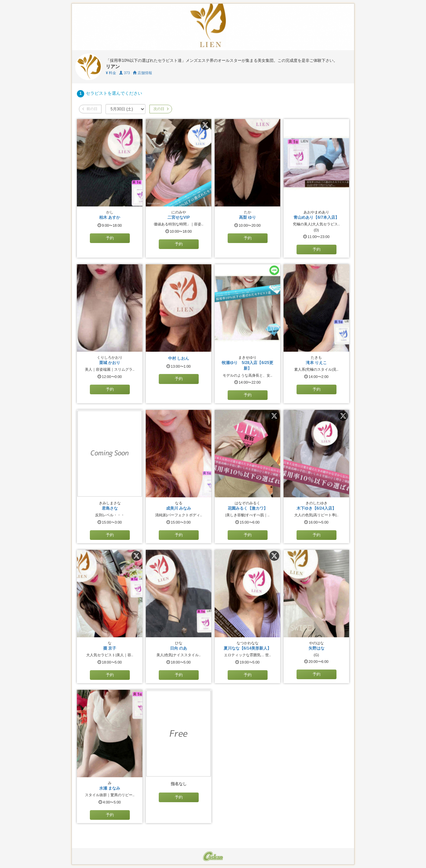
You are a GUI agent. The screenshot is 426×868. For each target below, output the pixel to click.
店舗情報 (142, 73)
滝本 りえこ (316, 363)
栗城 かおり (110, 363)
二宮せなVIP (179, 217)
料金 (111, 73)
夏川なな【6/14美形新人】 (247, 648)
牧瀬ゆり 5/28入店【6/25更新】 (247, 366)
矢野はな (317, 648)
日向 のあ (179, 648)
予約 (110, 238)
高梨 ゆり (247, 217)
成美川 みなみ (179, 508)
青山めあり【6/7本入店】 (316, 217)
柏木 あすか (110, 217)
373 (124, 73)
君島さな (110, 508)
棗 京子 (110, 648)
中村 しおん (179, 358)
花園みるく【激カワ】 (248, 508)
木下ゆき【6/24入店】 (316, 508)
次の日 (161, 109)
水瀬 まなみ (110, 788)
